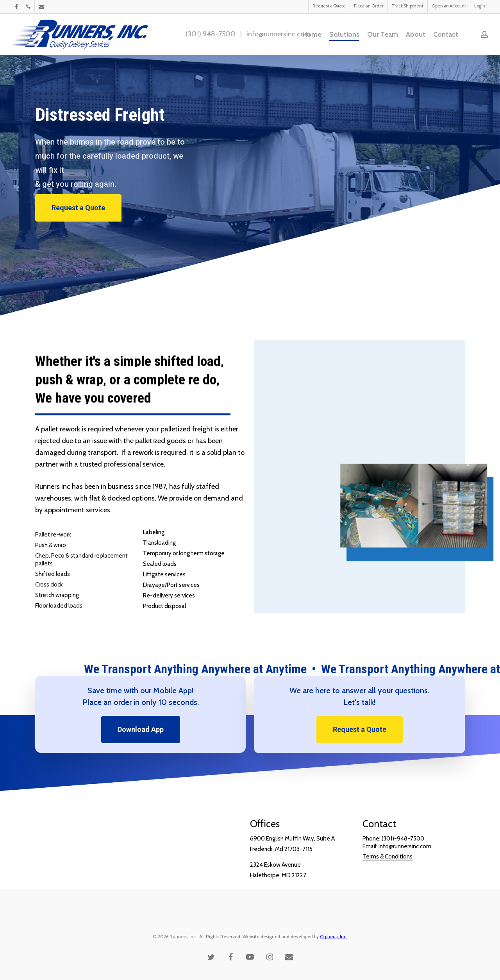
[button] (78, 208)
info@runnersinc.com (279, 34)
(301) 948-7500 (211, 34)
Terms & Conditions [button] (387, 881)
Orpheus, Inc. (334, 936)
